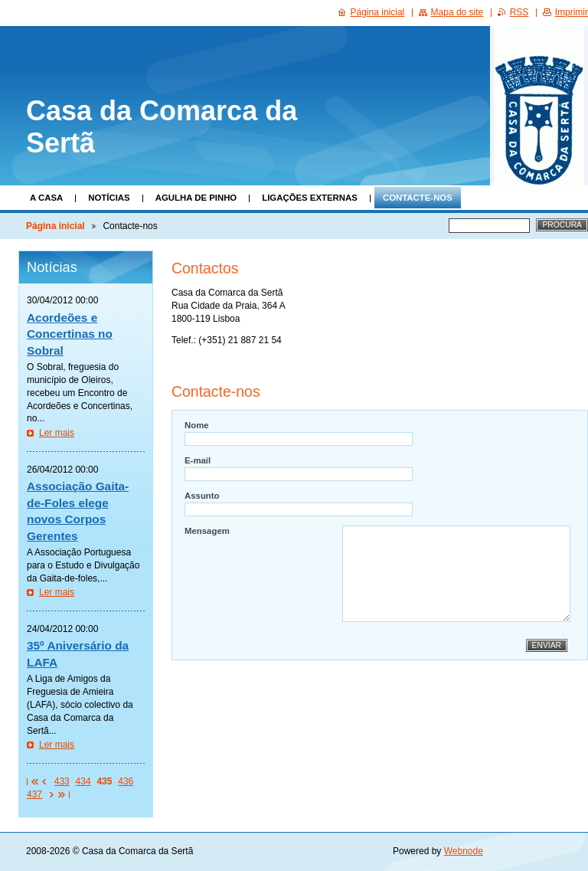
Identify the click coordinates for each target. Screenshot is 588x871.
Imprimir (572, 12)
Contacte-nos (418, 198)
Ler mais (57, 433)
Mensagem (207, 531)
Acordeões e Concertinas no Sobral (70, 334)
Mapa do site (457, 12)
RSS (519, 12)
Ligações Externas (310, 198)
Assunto (202, 496)
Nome (197, 425)
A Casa (46, 198)
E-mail (198, 460)
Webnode (464, 851)
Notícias (109, 198)
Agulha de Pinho (196, 198)
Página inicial (56, 226)
